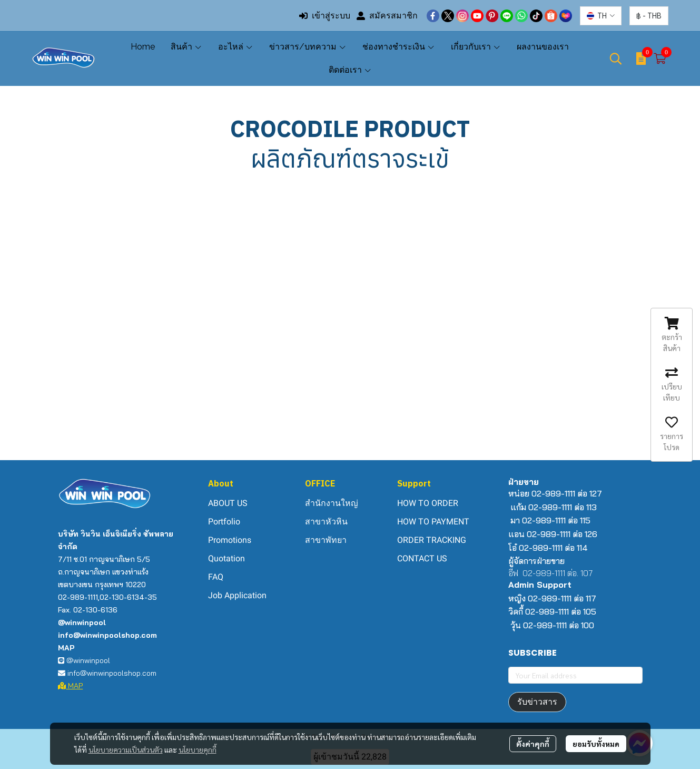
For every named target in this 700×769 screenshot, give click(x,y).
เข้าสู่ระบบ (325, 16)
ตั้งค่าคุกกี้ (533, 744)
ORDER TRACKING (432, 540)
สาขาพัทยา (326, 540)
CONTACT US (422, 558)
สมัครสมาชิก (387, 16)
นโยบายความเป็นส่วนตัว (126, 749)
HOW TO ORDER (428, 503)
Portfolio (224, 522)
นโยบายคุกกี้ (198, 749)
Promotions (230, 540)
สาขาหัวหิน (326, 522)
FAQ (216, 577)
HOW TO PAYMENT (433, 522)
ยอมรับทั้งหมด (596, 744)
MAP (71, 686)
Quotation (226, 558)
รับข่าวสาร (537, 702)
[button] (601, 16)
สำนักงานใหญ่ (332, 503)
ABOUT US (228, 503)
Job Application (237, 595)
